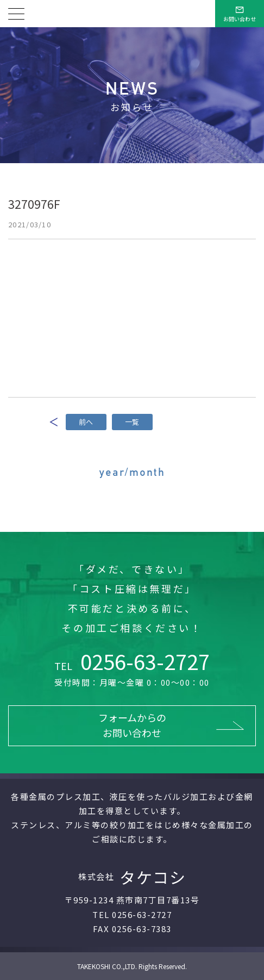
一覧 (132, 422)
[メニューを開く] (16, 14)
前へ (86, 422)
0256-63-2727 (132, 661)
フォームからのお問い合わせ (132, 725)
